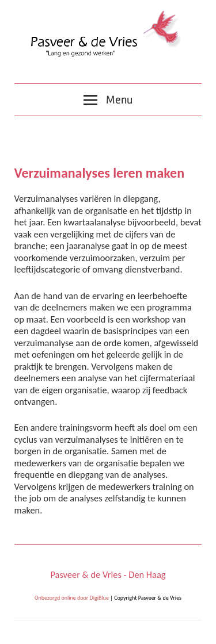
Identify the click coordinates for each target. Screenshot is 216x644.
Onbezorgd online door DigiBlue (72, 598)
